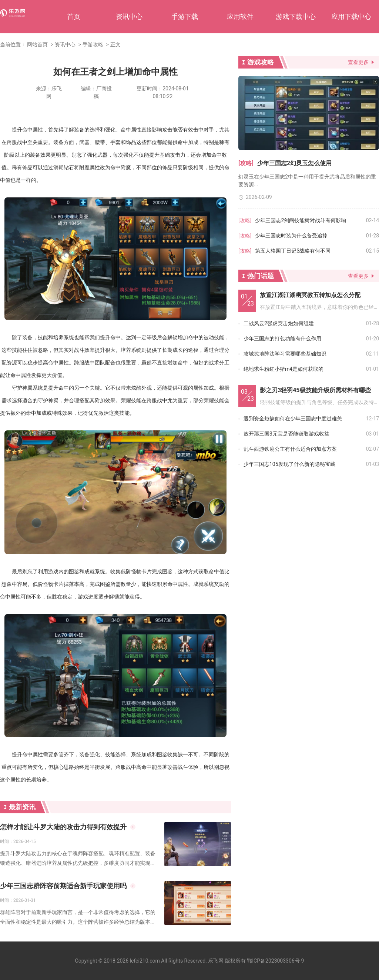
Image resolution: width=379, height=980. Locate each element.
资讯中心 (129, 16)
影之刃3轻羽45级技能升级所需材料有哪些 (315, 390)
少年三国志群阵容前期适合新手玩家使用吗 (63, 886)
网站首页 (37, 44)
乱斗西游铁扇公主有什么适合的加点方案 (290, 449)
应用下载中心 (351, 16)
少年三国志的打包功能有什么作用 (282, 339)
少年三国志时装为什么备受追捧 (291, 236)
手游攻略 (93, 44)
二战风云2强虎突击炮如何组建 (279, 323)
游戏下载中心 (296, 16)
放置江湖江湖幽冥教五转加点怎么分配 (310, 295)
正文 (115, 44)
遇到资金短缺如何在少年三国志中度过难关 (293, 419)
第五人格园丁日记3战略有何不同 (293, 251)
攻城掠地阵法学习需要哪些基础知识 (285, 354)
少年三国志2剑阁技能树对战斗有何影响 (301, 220)
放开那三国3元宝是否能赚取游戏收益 (286, 434)
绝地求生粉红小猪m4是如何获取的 (284, 369)
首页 (74, 16)
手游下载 (185, 16)
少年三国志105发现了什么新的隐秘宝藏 (289, 464)
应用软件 (240, 16)
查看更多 (358, 62)
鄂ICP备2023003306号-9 (275, 961)
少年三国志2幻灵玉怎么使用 (294, 163)
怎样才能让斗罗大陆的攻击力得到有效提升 (63, 827)
